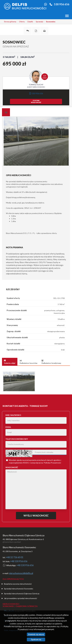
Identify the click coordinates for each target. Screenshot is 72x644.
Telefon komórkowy (17, 439)
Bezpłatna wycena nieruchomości (18, 584)
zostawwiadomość (36, 101)
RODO (26, 463)
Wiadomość (12, 467)
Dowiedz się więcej (36, 634)
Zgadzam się (36, 639)
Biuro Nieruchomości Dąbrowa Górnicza (24, 535)
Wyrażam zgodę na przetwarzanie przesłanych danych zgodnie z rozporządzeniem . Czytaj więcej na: (34, 461)
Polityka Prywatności (52, 463)
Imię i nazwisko (13, 415)
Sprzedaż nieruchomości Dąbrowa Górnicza (22, 594)
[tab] (6, 112)
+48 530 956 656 (19, 561)
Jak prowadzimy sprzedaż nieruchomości (20, 598)
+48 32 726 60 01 (15, 557)
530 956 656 (62, 4)
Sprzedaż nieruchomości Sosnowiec (19, 589)
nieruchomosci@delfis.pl (21, 573)
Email (8, 427)
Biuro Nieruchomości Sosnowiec (19, 547)
